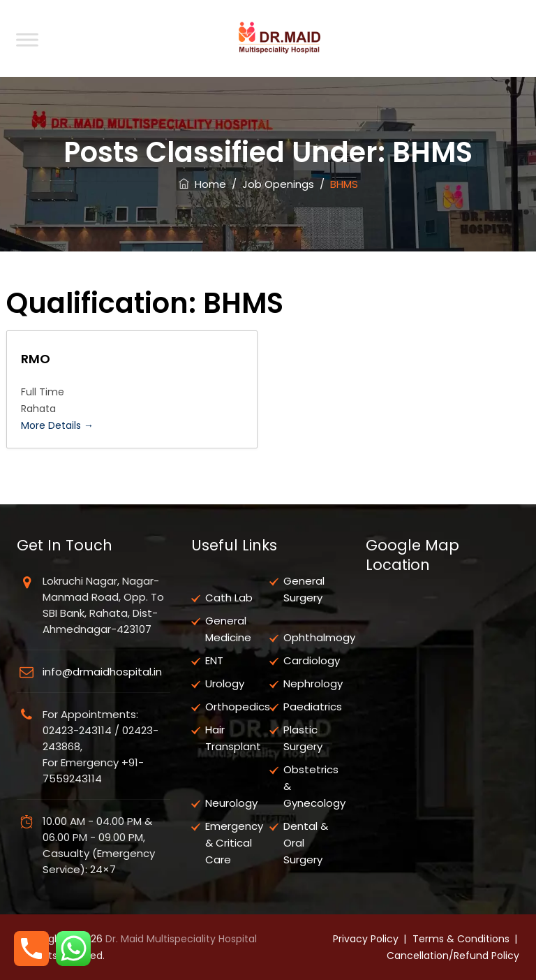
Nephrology (313, 683)
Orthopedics (238, 707)
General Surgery (304, 589)
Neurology (231, 803)
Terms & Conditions (461, 939)
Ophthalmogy (319, 637)
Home (202, 184)
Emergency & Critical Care (234, 843)
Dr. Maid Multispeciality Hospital (181, 939)
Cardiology (312, 660)
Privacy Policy (366, 939)
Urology (225, 683)
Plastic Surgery (303, 738)
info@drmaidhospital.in (102, 672)
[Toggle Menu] (27, 39)
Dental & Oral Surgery (306, 843)
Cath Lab (229, 598)
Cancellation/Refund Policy (453, 956)
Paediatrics (313, 707)
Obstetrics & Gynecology (314, 786)
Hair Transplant (233, 738)
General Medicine (228, 629)
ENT (214, 660)
